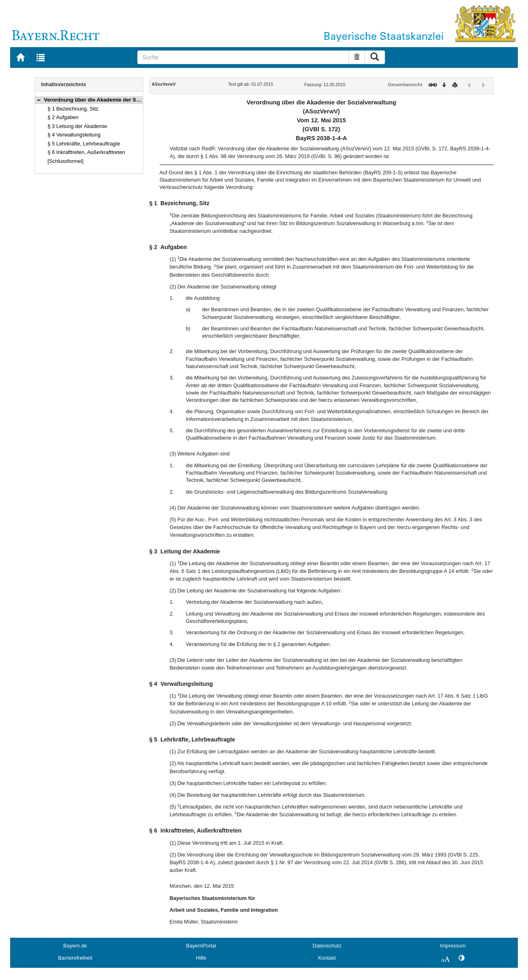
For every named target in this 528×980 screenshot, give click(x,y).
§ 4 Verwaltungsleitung (74, 135)
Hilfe (201, 958)
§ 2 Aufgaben (63, 117)
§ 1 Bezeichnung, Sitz (73, 109)
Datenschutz (327, 946)
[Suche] (243, 57)
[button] (39, 100)
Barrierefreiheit (75, 958)
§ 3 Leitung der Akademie (77, 126)
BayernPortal (201, 946)
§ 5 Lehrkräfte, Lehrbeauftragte (84, 144)
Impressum (453, 946)
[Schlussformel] (66, 161)
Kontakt (327, 958)
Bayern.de (75, 946)
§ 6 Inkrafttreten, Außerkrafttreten (86, 152)
